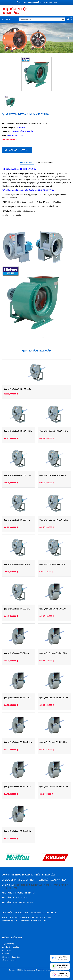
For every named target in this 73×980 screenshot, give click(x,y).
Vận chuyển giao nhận (11, 947)
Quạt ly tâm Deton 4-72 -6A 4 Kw (16, 653)
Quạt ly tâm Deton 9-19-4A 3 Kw (52, 564)
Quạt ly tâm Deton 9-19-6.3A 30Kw (17, 389)
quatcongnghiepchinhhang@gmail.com (30, 918)
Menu (6, 19)
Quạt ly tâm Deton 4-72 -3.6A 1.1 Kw (54, 787)
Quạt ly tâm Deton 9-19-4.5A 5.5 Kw (54, 520)
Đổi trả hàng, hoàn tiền (11, 957)
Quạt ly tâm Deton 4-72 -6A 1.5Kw (53, 609)
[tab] (27, 163)
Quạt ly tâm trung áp (23, 131)
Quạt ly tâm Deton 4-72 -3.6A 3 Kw (17, 831)
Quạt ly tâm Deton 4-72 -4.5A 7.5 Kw (18, 742)
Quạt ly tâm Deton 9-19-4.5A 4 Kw (17, 564)
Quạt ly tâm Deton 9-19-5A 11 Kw (53, 475)
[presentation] (4, 38)
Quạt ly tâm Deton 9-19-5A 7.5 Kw (17, 520)
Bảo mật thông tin (9, 960)
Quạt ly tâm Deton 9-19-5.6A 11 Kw (17, 475)
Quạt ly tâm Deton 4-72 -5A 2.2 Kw (53, 653)
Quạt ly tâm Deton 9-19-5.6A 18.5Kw (54, 431)
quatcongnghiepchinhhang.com (29, 921)
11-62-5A (21, 127)
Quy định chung (8, 944)
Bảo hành (6, 954)
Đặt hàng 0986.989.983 (17, 150)
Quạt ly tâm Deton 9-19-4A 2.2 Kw (17, 609)
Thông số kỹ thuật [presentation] (45, 163)
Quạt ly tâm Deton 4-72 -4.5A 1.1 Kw (54, 698)
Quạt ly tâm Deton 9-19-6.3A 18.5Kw (18, 431)
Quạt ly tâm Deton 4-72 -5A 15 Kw (17, 698)
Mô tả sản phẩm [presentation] (27, 163)
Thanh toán (6, 950)
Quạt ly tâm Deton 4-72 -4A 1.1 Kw (53, 742)
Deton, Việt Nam (15, 135)
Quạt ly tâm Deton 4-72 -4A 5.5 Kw (17, 787)
